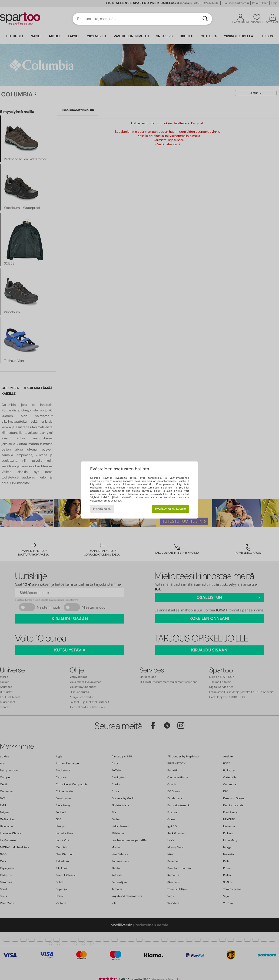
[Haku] (205, 19)
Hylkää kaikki (102, 509)
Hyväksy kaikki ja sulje (171, 509)
